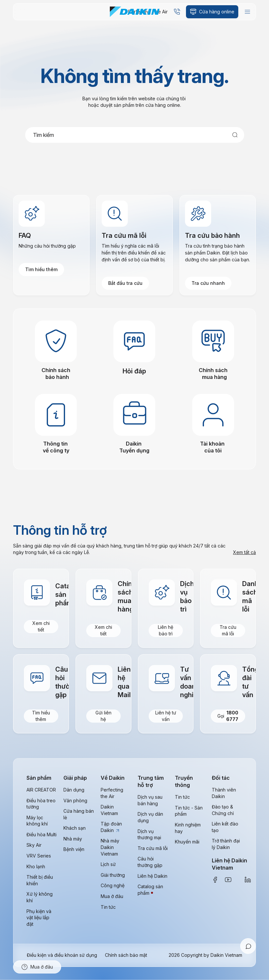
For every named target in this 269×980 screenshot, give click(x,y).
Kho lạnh (36, 866)
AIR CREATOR (41, 790)
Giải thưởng (113, 875)
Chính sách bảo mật (126, 955)
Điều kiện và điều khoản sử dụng (62, 955)
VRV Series (39, 856)
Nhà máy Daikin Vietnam (110, 847)
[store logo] (135, 12)
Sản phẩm (39, 778)
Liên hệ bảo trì (166, 630)
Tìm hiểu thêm (41, 269)
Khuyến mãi (187, 842)
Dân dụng (74, 790)
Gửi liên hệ (103, 716)
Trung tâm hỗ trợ (151, 781)
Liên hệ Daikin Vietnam (229, 864)
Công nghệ (113, 885)
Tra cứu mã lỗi (228, 630)
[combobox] (135, 135)
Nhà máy (73, 839)
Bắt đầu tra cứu (125, 283)
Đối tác (221, 778)
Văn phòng (75, 800)
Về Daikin (113, 778)
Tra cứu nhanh (208, 283)
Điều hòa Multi (42, 834)
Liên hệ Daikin (152, 876)
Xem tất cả (244, 552)
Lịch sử (108, 864)
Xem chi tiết (41, 626)
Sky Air (34, 845)
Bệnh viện (74, 849)
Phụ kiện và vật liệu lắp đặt (39, 918)
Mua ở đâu (112, 896)
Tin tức (108, 907)
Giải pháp (75, 778)
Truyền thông (184, 781)
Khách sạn (75, 828)
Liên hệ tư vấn (166, 716)
